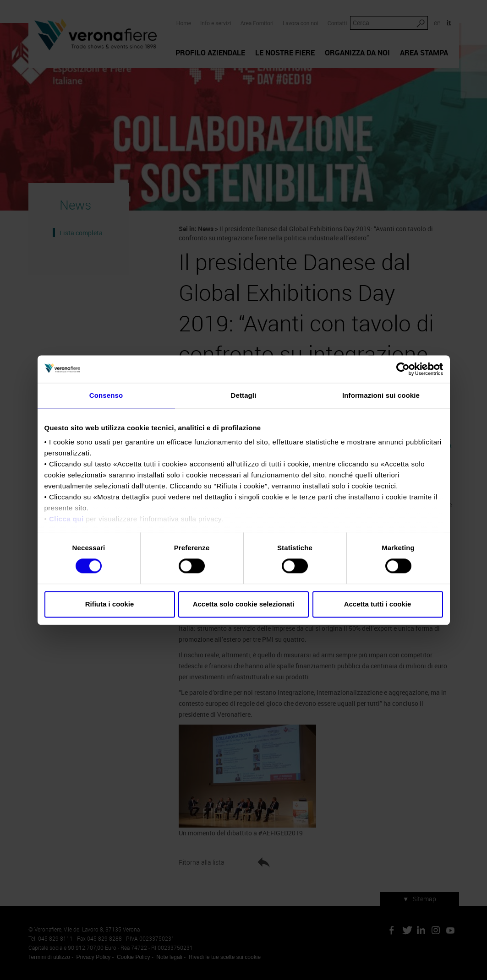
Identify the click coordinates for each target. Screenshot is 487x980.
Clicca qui (66, 519)
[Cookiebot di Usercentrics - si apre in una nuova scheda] (403, 369)
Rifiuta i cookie (110, 604)
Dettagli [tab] (244, 395)
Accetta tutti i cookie (378, 604)
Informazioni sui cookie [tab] (381, 395)
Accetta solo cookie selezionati (244, 604)
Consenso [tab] (106, 395)
